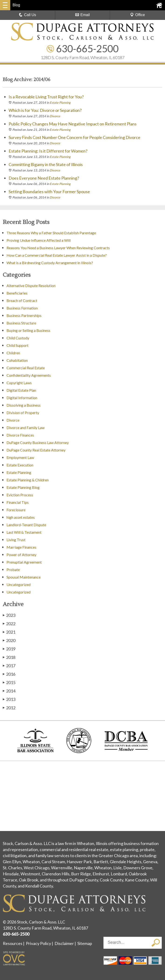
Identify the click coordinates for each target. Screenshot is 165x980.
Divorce (55, 116)
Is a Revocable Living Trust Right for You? (46, 97)
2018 (9, 657)
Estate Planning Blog (23, 487)
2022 (9, 623)
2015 (9, 682)
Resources (13, 943)
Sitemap (85, 943)
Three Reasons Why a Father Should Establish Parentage (51, 233)
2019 (9, 649)
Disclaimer (64, 943)
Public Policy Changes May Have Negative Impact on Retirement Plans (73, 124)
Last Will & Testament (24, 532)
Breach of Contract (22, 300)
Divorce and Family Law (26, 428)
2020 (9, 640)
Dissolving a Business (24, 405)
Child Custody (18, 338)
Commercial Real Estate (26, 368)
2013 (9, 699)
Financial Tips (18, 502)
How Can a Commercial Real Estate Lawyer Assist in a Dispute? (57, 255)
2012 (9, 708)
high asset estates (21, 517)
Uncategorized (19, 584)
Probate (13, 570)
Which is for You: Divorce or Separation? (45, 110)
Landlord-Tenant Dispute (26, 525)
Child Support (17, 345)
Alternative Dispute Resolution (31, 286)
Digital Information (22, 398)
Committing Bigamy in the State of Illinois (46, 164)
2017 (9, 666)
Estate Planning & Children (28, 480)
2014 (9, 691)
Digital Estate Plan (21, 390)
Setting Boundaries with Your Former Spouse (49, 192)
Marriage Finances (21, 547)
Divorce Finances (20, 435)
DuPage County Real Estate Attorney (36, 450)
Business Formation (22, 308)
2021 (9, 632)
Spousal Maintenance (24, 577)
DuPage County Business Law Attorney (38, 442)
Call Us (27, 15)
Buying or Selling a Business (28, 330)
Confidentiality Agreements (29, 375)
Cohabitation (17, 360)
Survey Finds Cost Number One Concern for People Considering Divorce (74, 137)
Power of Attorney (21, 555)
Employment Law (20, 457)
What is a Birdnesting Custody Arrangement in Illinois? (50, 263)
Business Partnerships (24, 315)
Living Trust (16, 540)
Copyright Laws (19, 383)
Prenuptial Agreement (24, 562)
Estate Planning (60, 103)
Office (137, 15)
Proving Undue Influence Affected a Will (39, 240)
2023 (9, 615)
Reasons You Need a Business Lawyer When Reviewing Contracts (58, 248)
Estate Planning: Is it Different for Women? (48, 151)
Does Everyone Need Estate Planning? (44, 178)
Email (82, 15)
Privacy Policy (38, 943)
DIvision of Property (23, 413)
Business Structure (21, 323)
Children (13, 353)
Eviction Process (20, 495)
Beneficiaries (17, 293)
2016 (9, 674)
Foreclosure (16, 510)
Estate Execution (20, 465)
